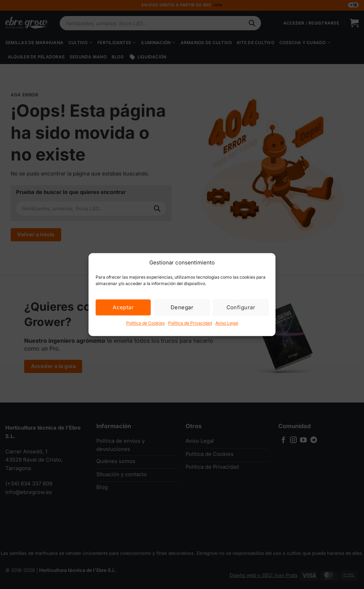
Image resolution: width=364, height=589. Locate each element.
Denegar (182, 307)
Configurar (241, 307)
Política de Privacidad (190, 323)
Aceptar (123, 307)
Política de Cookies (145, 323)
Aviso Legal (227, 323)
